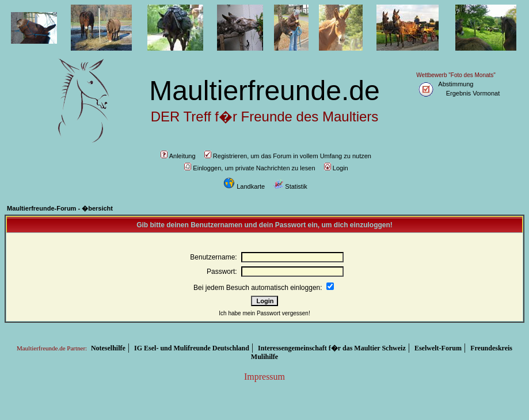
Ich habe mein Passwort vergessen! (264, 313)
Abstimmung (456, 84)
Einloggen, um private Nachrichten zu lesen (250, 168)
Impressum (264, 377)
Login (336, 168)
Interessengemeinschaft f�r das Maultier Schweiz (332, 348)
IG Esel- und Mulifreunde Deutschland (192, 348)
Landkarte (244, 186)
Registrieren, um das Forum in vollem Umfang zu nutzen (288, 156)
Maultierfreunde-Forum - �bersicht (60, 208)
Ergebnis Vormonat (473, 93)
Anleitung (178, 156)
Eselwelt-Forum (438, 348)
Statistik (290, 186)
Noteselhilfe (108, 348)
